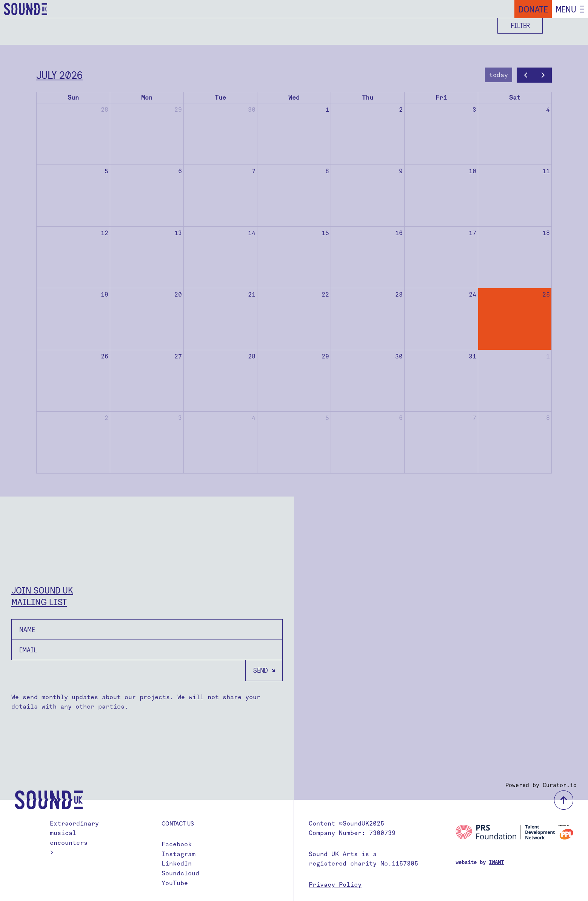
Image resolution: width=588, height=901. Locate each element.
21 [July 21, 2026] (252, 294)
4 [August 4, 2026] (254, 418)
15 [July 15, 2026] (325, 233)
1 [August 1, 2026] (548, 356)
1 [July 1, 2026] (327, 110)
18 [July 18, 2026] (546, 233)
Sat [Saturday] (515, 98)
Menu (566, 9)
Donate (533, 9)
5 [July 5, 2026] (106, 171)
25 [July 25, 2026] (546, 294)
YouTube (175, 883)
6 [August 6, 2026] (401, 418)
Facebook (177, 844)
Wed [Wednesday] (294, 98)
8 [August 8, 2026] (548, 418)
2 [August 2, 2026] (106, 418)
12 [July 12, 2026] (105, 233)
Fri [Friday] (441, 98)
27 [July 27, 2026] (178, 356)
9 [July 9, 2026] (401, 171)
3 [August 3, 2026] (180, 418)
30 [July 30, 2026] (399, 356)
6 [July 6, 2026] (180, 171)
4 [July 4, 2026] (548, 110)
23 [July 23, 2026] (399, 294)
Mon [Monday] (147, 98)
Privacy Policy (335, 885)
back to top (564, 800)
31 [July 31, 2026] (473, 356)
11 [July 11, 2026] (546, 171)
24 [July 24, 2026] (473, 294)
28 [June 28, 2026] (105, 110)
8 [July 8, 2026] (327, 171)
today (499, 75)
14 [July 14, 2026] (252, 233)
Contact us (178, 823)
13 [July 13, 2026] (178, 233)
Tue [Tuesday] (220, 98)
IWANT (496, 862)
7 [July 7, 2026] (254, 171)
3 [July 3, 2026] (474, 110)
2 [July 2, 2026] (401, 110)
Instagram (179, 854)
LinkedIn (177, 863)
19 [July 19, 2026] (105, 294)
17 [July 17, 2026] (473, 233)
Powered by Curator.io (541, 785)
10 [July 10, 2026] (473, 171)
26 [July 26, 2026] (105, 356)
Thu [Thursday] (368, 98)
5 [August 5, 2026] (327, 418)
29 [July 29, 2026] (325, 356)
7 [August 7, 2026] (474, 418)
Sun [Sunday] (73, 98)
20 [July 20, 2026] (178, 294)
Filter (520, 25)
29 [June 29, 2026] (178, 110)
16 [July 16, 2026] (399, 233)
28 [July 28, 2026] (252, 356)
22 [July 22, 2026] (325, 294)
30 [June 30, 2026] (252, 110)
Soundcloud (180, 873)
